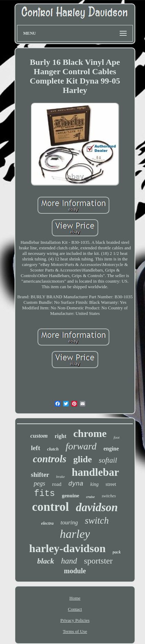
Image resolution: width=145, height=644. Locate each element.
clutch (53, 449)
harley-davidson (67, 548)
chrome (90, 433)
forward (81, 446)
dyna (76, 484)
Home (75, 598)
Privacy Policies (75, 620)
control (50, 507)
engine (111, 449)
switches (109, 496)
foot (116, 437)
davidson (97, 507)
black (46, 561)
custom (39, 436)
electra (47, 523)
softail (108, 460)
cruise (90, 497)
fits (44, 494)
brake (61, 476)
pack (117, 552)
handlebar (95, 472)
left (35, 448)
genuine (70, 496)
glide (82, 459)
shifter (40, 475)
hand (69, 561)
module (75, 571)
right (61, 436)
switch (97, 521)
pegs (39, 483)
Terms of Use (75, 631)
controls (50, 459)
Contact (75, 609)
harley (75, 534)
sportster (98, 561)
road (57, 484)
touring (69, 522)
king (94, 484)
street (111, 484)
